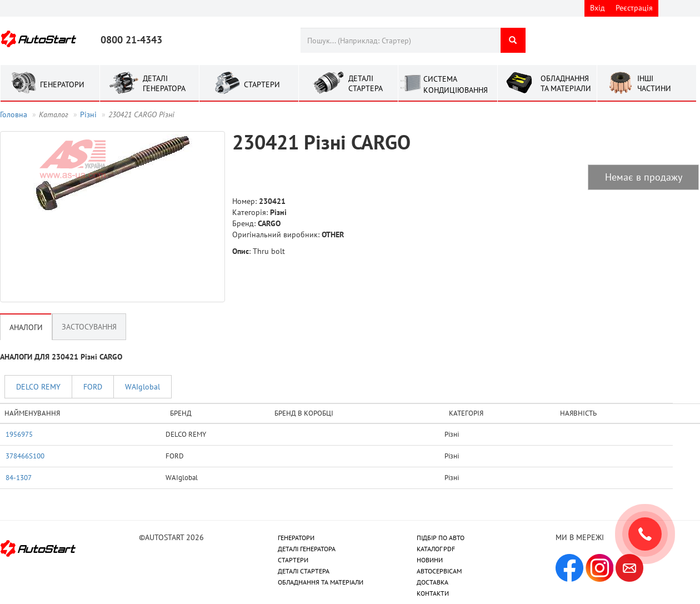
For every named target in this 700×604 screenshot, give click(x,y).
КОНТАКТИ (433, 593)
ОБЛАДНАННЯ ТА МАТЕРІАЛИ (321, 582)
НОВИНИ (430, 560)
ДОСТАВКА (432, 582)
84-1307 (19, 477)
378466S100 (25, 456)
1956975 (19, 434)
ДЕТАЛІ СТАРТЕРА (304, 571)
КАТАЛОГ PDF (436, 549)
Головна (14, 114)
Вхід (597, 8)
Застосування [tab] (89, 327)
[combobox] (400, 40)
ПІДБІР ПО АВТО (441, 538)
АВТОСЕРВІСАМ (439, 571)
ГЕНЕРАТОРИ (296, 538)
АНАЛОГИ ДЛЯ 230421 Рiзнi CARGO (61, 357)
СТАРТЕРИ (293, 560)
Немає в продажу (644, 177)
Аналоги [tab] (26, 327)
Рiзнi (88, 114)
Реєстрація (634, 8)
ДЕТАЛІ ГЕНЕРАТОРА (307, 549)
